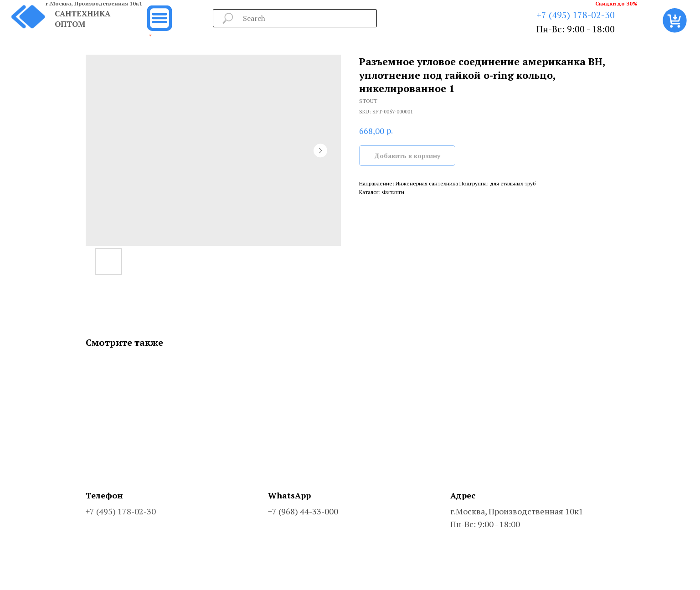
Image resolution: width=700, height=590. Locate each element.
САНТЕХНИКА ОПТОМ (82, 19)
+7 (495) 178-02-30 (576, 15)
